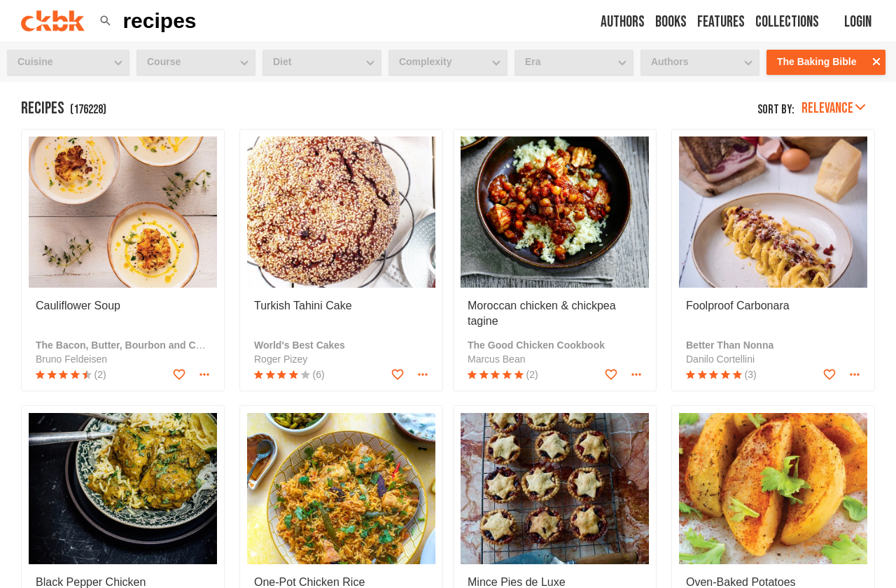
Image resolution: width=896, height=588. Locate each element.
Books (671, 22)
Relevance (833, 108)
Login (858, 22)
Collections (787, 22)
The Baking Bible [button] (817, 62)
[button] (105, 21)
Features (721, 22)
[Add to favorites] (179, 374)
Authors (623, 22)
